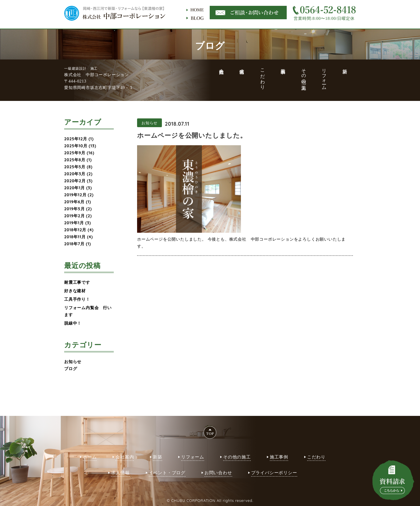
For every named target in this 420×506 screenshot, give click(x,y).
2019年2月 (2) (78, 216)
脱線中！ (73, 323)
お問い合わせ (218, 473)
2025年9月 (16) (79, 153)
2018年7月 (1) (78, 244)
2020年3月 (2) (78, 174)
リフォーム (193, 457)
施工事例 (279, 457)
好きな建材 (75, 291)
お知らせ (73, 361)
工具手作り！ (77, 299)
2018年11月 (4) (79, 237)
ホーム (90, 457)
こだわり (316, 457)
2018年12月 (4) (79, 230)
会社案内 (125, 457)
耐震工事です (77, 282)
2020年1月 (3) (78, 188)
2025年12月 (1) (79, 139)
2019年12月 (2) (79, 195)
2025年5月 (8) (78, 167)
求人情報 (120, 473)
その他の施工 (237, 457)
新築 (157, 457)
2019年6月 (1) (78, 202)
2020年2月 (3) (78, 181)
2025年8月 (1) (78, 160)
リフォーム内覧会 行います (88, 311)
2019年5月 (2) (78, 209)
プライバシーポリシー (274, 473)
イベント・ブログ (167, 473)
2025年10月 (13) (80, 146)
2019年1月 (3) (78, 223)
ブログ (71, 368)
